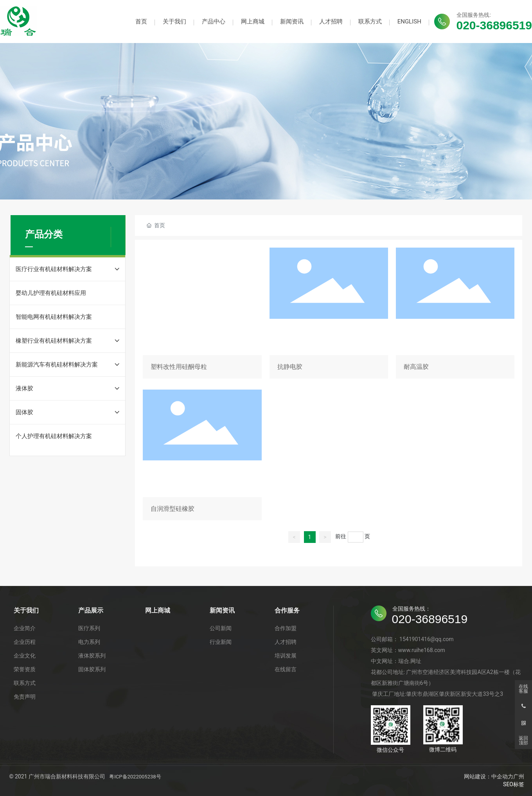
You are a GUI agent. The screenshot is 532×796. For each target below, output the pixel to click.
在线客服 (523, 689)
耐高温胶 (455, 314)
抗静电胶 (329, 314)
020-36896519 (494, 25)
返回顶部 (523, 740)
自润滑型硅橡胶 (202, 456)
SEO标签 (514, 784)
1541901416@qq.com (426, 639)
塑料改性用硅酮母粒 (202, 314)
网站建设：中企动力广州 (494, 776)
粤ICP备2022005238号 (135, 777)
